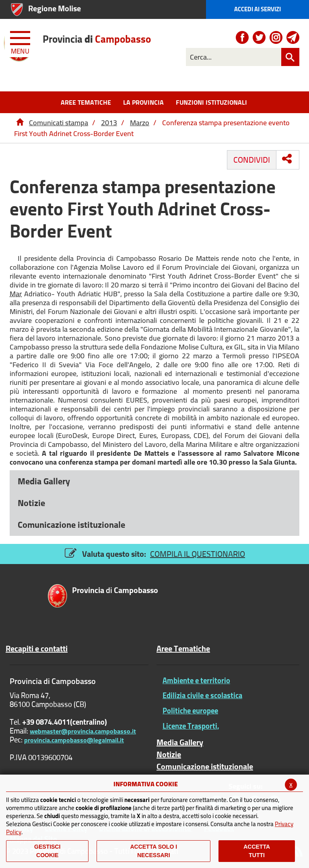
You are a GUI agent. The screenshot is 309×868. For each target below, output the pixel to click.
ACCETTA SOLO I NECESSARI (153, 851)
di (97, 39)
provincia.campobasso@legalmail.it (74, 740)
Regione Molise (55, 8)
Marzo (140, 123)
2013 (109, 123)
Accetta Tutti (257, 851)
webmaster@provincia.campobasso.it (83, 731)
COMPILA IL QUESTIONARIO (198, 554)
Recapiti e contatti (37, 649)
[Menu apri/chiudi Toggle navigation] (21, 41)
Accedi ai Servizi (257, 9)
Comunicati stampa (59, 123)
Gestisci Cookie (47, 851)
